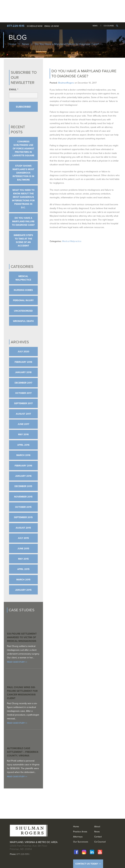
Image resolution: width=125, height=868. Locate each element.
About (97, 827)
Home (12, 44)
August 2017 (23, 414)
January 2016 (23, 476)
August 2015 (23, 528)
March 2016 (23, 455)
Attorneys (78, 837)
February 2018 (23, 362)
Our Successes (81, 842)
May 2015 (23, 559)
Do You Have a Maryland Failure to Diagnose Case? (23, 221)
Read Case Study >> (17, 662)
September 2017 (23, 403)
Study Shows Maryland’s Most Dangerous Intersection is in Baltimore (23, 173)
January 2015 (23, 590)
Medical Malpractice (72, 241)
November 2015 (23, 497)
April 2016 (23, 445)
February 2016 (23, 466)
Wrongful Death (23, 321)
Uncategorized (23, 311)
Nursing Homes (23, 290)
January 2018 (23, 372)
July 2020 (23, 352)
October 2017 (23, 393)
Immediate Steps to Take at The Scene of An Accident (23, 240)
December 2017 (23, 383)
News (95, 26)
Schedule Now (35, 26)
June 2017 (23, 424)
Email (14, 89)
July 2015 (23, 538)
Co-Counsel (109, 26)
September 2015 (23, 517)
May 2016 (23, 434)
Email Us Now (52, 26)
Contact (98, 837)
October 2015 (23, 507)
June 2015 (23, 549)
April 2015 (23, 569)
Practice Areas (80, 832)
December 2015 (23, 486)
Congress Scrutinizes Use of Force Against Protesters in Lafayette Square (23, 148)
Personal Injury (23, 300)
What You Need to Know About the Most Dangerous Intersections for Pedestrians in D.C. (23, 199)
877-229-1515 (23, 854)
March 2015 (23, 580)
